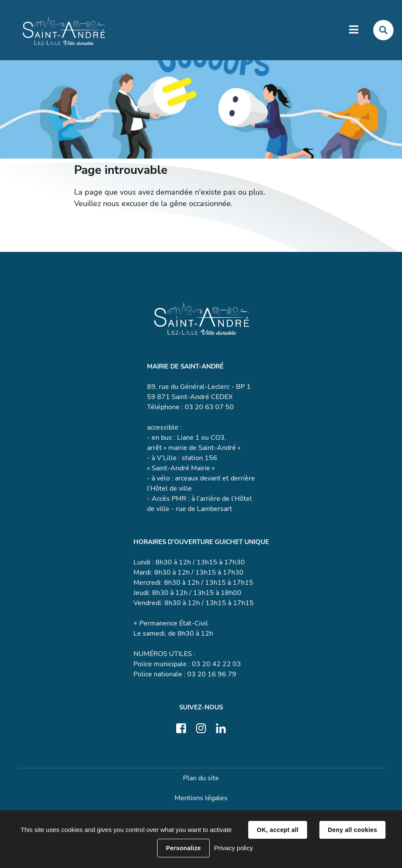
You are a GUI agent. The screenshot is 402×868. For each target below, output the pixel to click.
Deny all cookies (352, 830)
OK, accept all (277, 830)
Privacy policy (233, 848)
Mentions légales (201, 798)
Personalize (183, 848)
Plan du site (201, 778)
